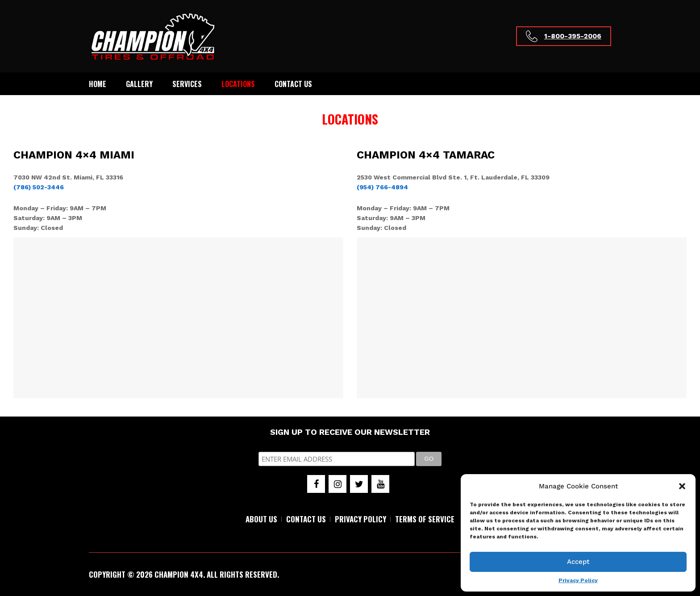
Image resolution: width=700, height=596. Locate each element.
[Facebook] (316, 484)
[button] (682, 486)
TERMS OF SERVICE (425, 519)
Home (98, 84)
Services (187, 84)
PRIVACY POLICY (360, 519)
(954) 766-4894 (382, 187)
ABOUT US (261, 519)
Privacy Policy (578, 580)
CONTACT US (306, 519)
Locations (238, 84)
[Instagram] (337, 484)
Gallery (139, 84)
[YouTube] (380, 484)
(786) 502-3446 (39, 187)
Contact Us (293, 84)
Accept (578, 562)
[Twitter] (359, 484)
